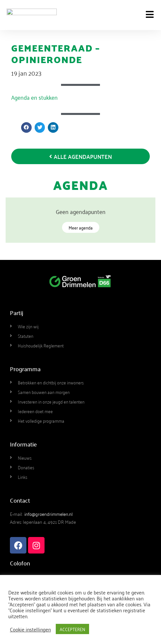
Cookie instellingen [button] (30, 629)
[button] (26, 127)
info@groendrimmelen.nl (48, 514)
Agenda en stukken (34, 97)
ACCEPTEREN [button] (72, 629)
